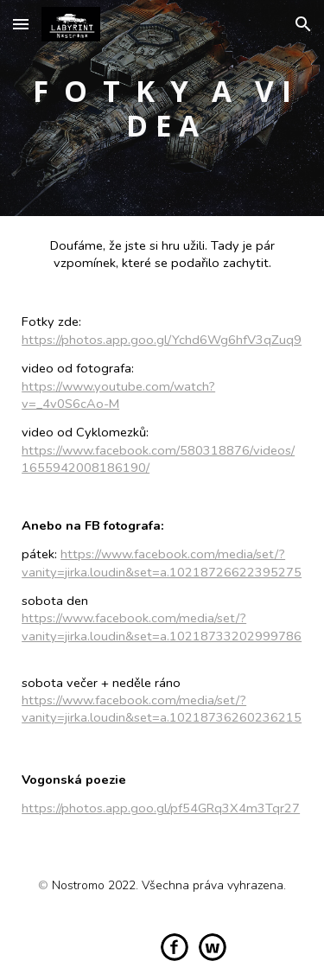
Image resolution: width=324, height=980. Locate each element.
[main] (162, 108)
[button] (21, 24)
